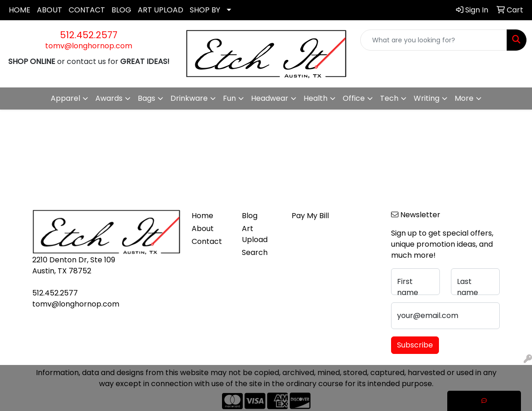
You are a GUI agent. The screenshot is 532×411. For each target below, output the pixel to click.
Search (255, 252)
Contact (207, 241)
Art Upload (255, 234)
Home (202, 216)
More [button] (464, 98)
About (203, 229)
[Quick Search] (434, 40)
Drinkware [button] (189, 98)
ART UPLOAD (161, 10)
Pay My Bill (310, 216)
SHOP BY (205, 10)
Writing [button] (427, 98)
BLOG (121, 10)
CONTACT (87, 10)
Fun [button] (229, 98)
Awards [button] (109, 98)
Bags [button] (146, 98)
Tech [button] (389, 98)
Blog (250, 216)
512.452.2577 (89, 35)
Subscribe (415, 345)
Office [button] (354, 98)
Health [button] (316, 98)
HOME (20, 10)
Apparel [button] (65, 98)
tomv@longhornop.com (89, 46)
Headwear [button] (270, 98)
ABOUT (50, 10)
